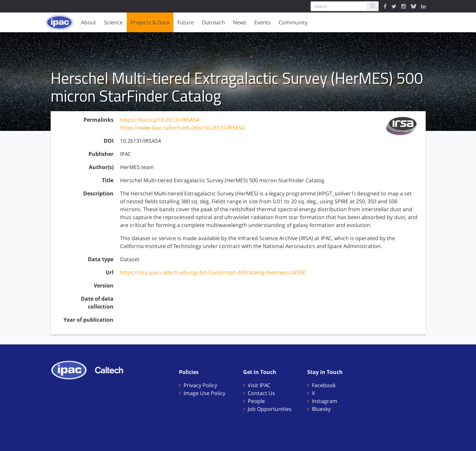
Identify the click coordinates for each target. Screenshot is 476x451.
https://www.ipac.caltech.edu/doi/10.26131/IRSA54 (182, 128)
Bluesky (321, 409)
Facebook (324, 385)
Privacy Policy (200, 385)
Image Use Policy (204, 393)
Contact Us (261, 393)
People (256, 401)
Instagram (325, 401)
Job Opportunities (270, 409)
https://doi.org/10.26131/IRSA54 (160, 120)
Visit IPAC (259, 385)
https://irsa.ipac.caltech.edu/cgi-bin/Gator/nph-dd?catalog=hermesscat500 (213, 272)
